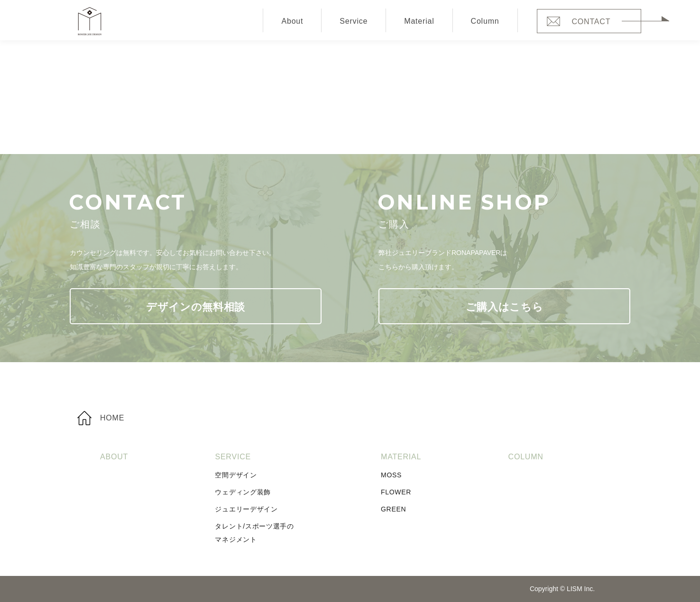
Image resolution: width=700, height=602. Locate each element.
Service (354, 21)
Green (393, 509)
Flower (396, 492)
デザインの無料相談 (196, 307)
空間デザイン (236, 475)
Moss (391, 475)
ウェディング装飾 (243, 492)
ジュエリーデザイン (246, 509)
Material (419, 21)
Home (112, 418)
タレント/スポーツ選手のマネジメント (254, 533)
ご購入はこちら (505, 307)
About (292, 21)
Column (485, 21)
